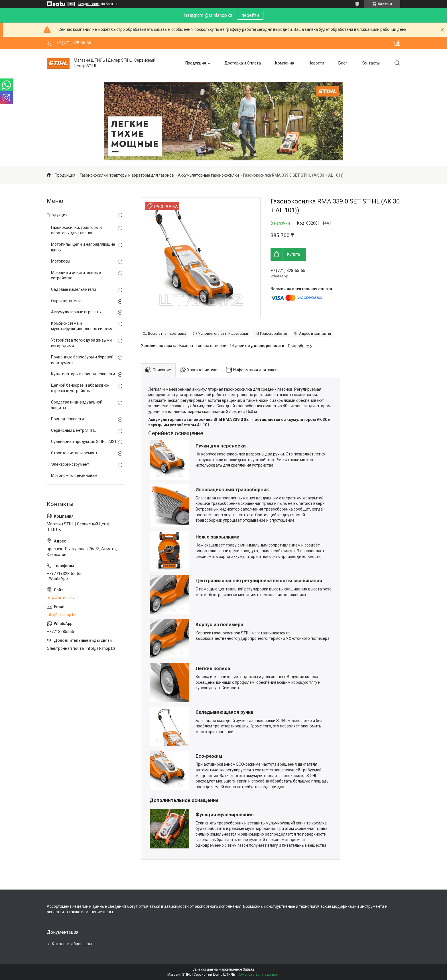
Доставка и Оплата (243, 63)
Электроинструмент (70, 464)
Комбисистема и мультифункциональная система (82, 326)
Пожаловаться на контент (259, 975)
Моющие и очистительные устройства (76, 275)
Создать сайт (89, 4)
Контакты (371, 63)
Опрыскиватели (66, 301)
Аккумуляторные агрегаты (76, 312)
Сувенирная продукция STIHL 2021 (84, 441)
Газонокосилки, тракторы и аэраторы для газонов (127, 175)
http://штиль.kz (61, 598)
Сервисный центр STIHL (73, 430)
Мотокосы (61, 261)
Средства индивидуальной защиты (77, 405)
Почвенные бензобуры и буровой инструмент (82, 360)
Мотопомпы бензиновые (74, 475)
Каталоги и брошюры (72, 944)
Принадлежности (67, 419)
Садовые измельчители (74, 289)
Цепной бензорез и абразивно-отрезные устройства (80, 388)
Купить (294, 254)
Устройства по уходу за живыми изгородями (81, 343)
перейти (250, 15)
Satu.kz (249, 969)
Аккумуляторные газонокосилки (208, 175)
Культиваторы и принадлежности (83, 374)
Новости (316, 63)
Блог (343, 63)
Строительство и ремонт (74, 453)
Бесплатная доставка (167, 333)
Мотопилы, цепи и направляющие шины (83, 247)
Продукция (196, 63)
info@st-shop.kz (62, 615)
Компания (285, 63)
